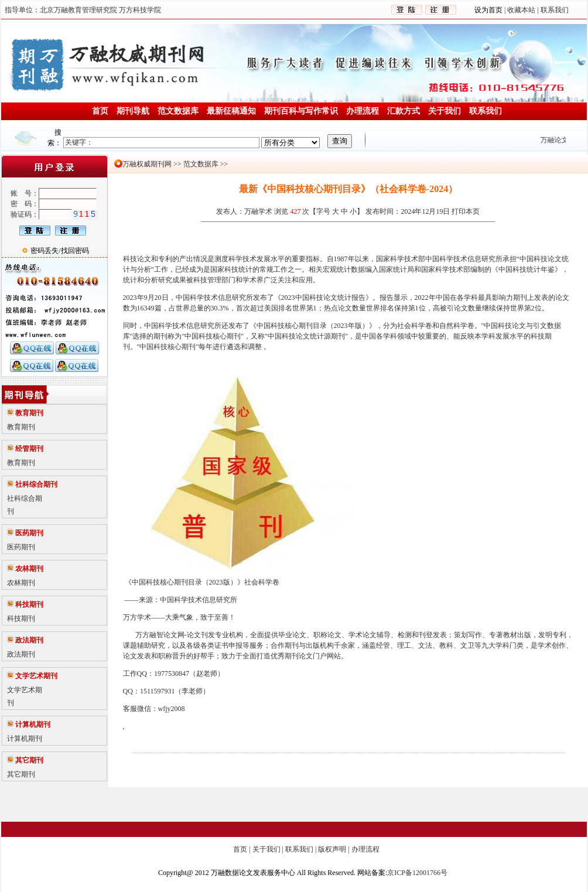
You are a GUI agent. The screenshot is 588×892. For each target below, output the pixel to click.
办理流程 (365, 849)
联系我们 (299, 849)
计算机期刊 (25, 739)
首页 (240, 849)
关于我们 (266, 849)
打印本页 (466, 211)
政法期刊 (21, 654)
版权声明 (332, 849)
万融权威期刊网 (147, 164)
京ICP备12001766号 (417, 873)
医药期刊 (21, 547)
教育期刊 (21, 427)
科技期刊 (21, 618)
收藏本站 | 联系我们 (537, 10)
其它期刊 (21, 774)
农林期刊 (21, 583)
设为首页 (489, 10)
